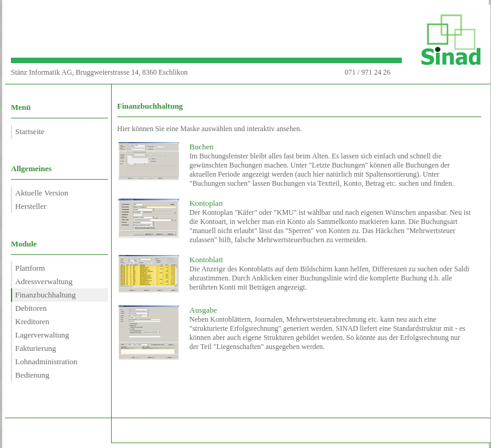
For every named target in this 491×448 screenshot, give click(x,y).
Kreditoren (32, 321)
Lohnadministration (46, 361)
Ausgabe (203, 310)
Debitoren (31, 308)
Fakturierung (36, 348)
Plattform (30, 268)
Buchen (201, 147)
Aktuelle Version (42, 193)
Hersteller (31, 206)
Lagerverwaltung (42, 335)
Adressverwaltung (44, 281)
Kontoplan (206, 203)
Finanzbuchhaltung (46, 295)
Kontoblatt (206, 260)
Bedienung (32, 375)
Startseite (30, 131)
